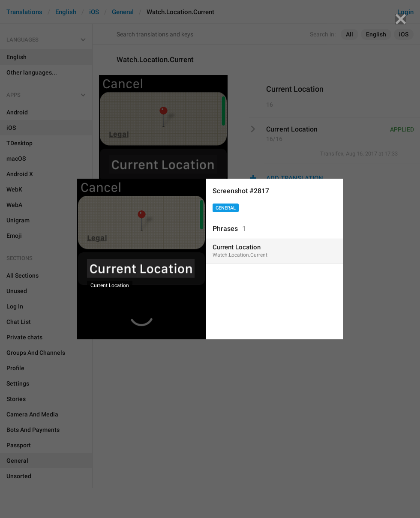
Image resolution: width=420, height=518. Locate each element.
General (226, 208)
